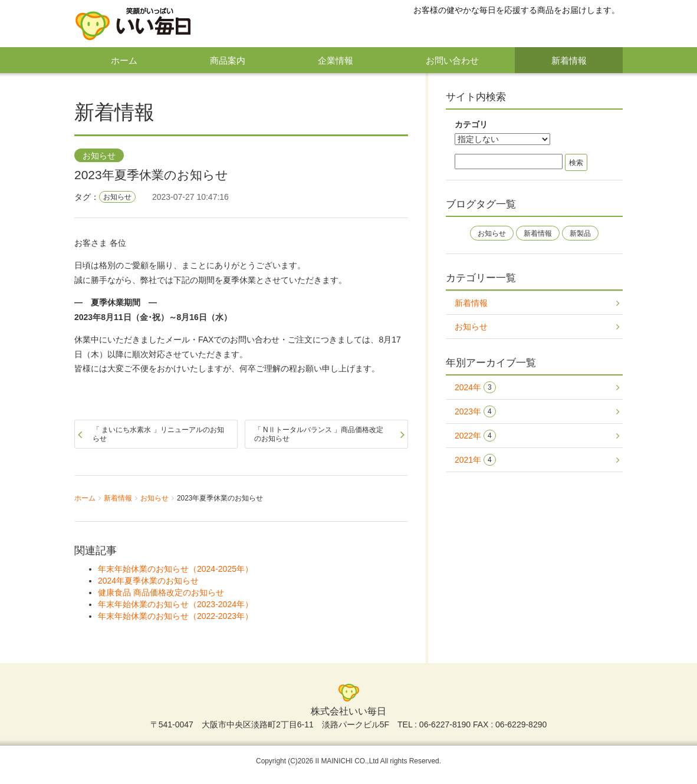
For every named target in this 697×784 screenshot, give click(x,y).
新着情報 (569, 60)
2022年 (475, 436)
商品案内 (228, 60)
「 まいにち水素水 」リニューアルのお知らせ (158, 434)
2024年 (475, 388)
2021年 (475, 460)
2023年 (475, 412)
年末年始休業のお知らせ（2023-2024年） (175, 604)
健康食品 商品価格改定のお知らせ (161, 592)
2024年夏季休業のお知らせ (148, 581)
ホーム (124, 60)
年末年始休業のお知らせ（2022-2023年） (175, 616)
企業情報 (336, 60)
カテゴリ (471, 124)
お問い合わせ (452, 60)
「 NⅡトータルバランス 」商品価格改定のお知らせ (319, 434)
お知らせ (99, 156)
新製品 (580, 233)
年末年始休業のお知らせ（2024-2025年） (175, 569)
